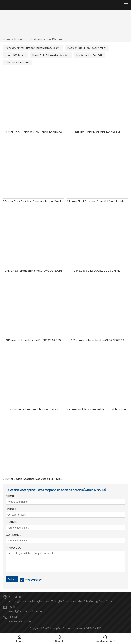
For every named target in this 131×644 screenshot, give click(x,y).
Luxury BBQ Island (15, 55)
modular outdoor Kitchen (46, 39)
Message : (14, 548)
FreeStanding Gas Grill (89, 55)
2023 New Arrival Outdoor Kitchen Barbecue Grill (33, 48)
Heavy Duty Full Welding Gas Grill (51, 55)
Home (7, 39)
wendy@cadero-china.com (27, 611)
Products (20, 39)
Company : (13, 535)
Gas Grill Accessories (18, 62)
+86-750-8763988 (20, 622)
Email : (11, 522)
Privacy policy (33, 580)
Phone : (11, 509)
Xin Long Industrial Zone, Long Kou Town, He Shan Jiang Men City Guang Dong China (61, 601)
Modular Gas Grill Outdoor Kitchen (87, 48)
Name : (10, 496)
